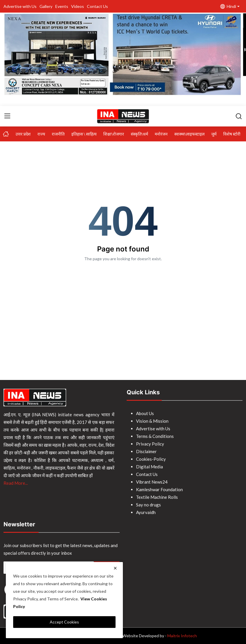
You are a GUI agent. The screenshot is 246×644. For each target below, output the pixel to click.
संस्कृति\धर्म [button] (139, 134)
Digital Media (149, 467)
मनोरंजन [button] (161, 134)
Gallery (46, 6)
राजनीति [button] (58, 134)
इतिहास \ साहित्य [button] (84, 134)
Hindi (228, 6)
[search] (239, 116)
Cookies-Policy (151, 459)
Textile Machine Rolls (157, 497)
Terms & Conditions (155, 436)
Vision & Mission (152, 421)
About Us (145, 413)
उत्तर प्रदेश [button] (23, 134)
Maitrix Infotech (182, 636)
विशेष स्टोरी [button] (232, 134)
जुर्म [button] (214, 134)
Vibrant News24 (152, 482)
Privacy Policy (150, 444)
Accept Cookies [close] (64, 622)
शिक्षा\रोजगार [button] (114, 134)
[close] (115, 568)
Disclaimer (146, 451)
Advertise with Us (20, 6)
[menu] (7, 116)
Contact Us (97, 6)
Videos (78, 6)
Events (62, 6)
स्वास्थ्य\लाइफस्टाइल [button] (189, 134)
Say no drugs (148, 505)
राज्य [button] (41, 134)
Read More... (16, 483)
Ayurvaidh (146, 512)
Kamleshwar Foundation (159, 489)
